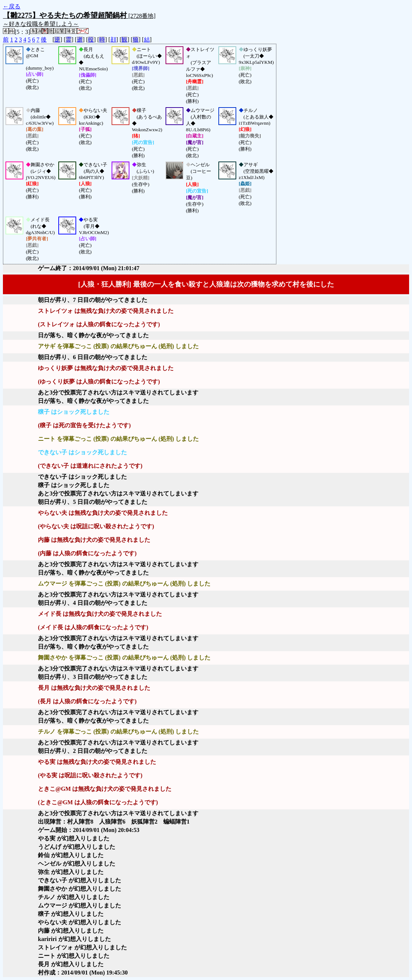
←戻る (12, 6)
